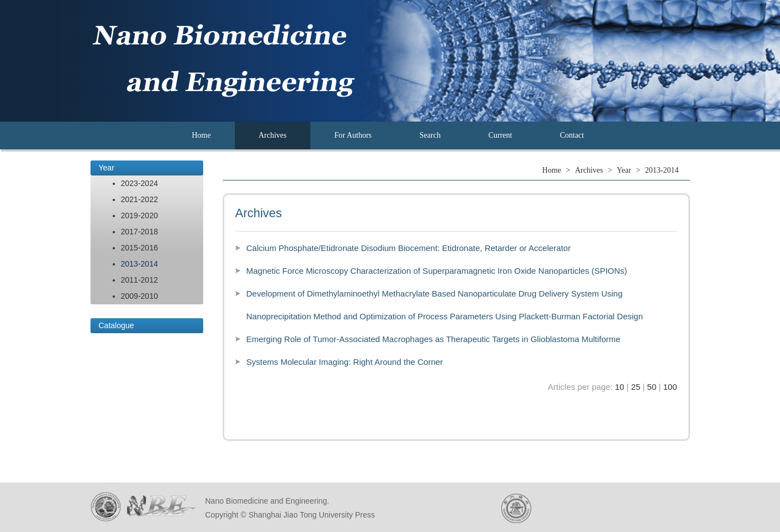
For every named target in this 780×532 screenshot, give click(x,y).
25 (636, 387)
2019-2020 (140, 215)
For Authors (353, 135)
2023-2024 (140, 183)
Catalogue (117, 325)
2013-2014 (140, 264)
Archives (273, 135)
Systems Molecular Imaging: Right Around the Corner (345, 362)
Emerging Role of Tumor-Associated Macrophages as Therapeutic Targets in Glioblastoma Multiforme (434, 339)
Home (202, 135)
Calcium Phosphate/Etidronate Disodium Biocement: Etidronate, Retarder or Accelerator (409, 248)
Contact (572, 135)
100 (670, 387)
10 (620, 387)
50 (652, 387)
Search (430, 135)
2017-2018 (140, 232)
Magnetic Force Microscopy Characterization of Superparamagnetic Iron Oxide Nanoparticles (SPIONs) (437, 271)
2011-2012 (140, 280)
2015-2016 (140, 248)
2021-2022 (140, 199)
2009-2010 (140, 296)
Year (107, 168)
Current (500, 135)
